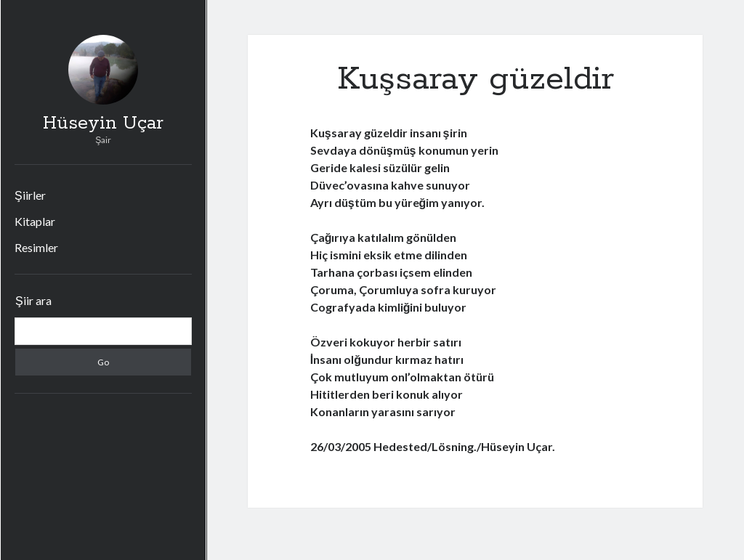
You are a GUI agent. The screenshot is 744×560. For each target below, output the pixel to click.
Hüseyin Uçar (103, 123)
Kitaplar (35, 221)
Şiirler (30, 195)
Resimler (36, 247)
